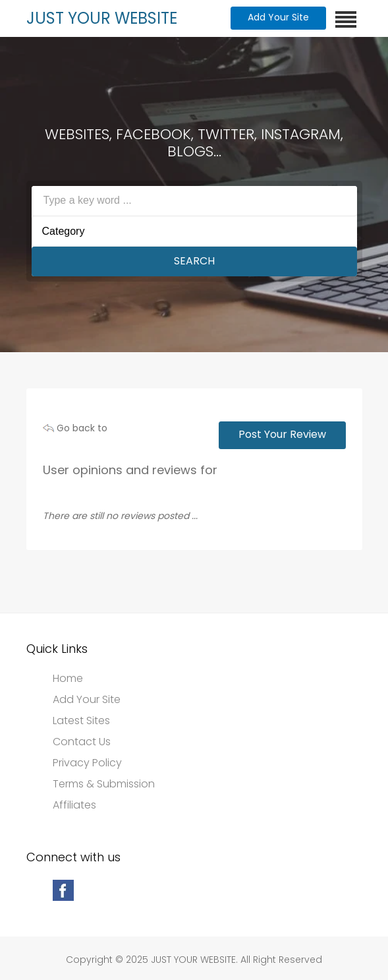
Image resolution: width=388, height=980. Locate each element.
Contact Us (82, 742)
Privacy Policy (87, 763)
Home (68, 679)
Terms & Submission (104, 784)
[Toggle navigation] (346, 19)
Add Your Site (278, 17)
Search (194, 261)
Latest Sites (81, 721)
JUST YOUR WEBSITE (102, 18)
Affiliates (74, 805)
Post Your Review (282, 434)
